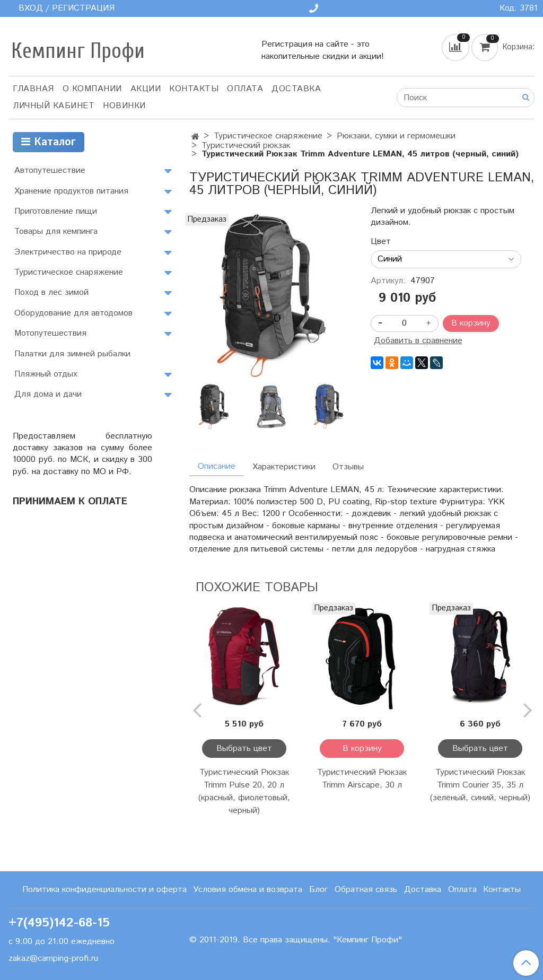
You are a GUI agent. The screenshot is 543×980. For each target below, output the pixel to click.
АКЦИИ (146, 89)
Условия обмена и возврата (248, 890)
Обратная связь (366, 890)
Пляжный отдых (46, 374)
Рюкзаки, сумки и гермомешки (396, 136)
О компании (92, 89)
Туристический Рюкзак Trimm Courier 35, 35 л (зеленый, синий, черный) (480, 785)
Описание (217, 466)
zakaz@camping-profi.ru (53, 959)
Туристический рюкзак (246, 146)
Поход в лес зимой (51, 292)
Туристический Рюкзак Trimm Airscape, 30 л (362, 779)
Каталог (49, 142)
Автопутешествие (50, 170)
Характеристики (284, 467)
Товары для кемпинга (56, 231)
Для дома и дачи (48, 394)
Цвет (381, 242)
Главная (33, 89)
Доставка (296, 89)
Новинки (124, 106)
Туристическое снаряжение (268, 136)
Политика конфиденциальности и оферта (104, 890)
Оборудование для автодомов (73, 313)
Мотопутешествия (50, 333)
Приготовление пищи (56, 211)
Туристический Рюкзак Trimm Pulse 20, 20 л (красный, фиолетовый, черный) (244, 791)
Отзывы (348, 467)
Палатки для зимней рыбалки (72, 354)
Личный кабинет (54, 106)
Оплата (245, 89)
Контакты (194, 89)
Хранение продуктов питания (71, 191)
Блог (318, 890)
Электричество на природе (68, 252)
